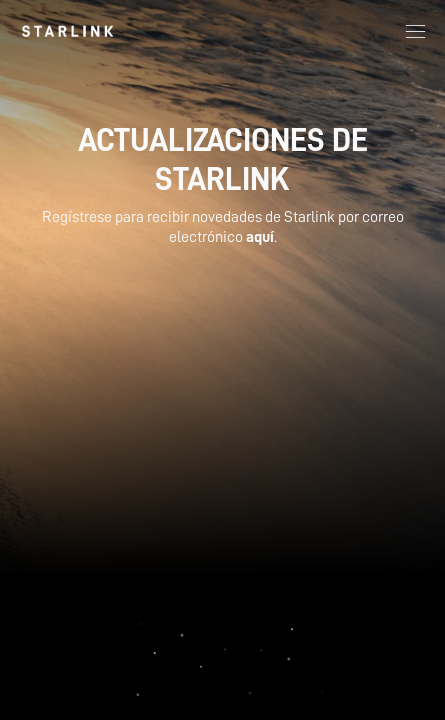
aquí (260, 237)
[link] (67, 31)
